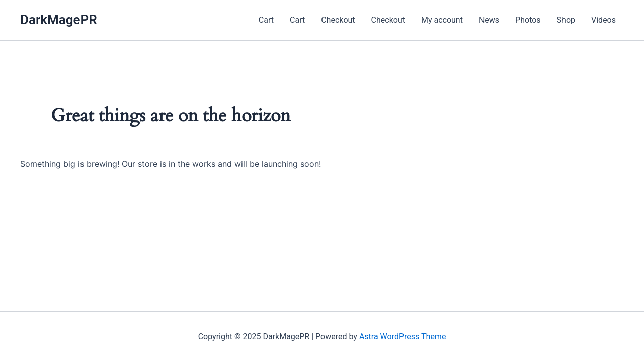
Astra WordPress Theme (403, 337)
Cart (266, 20)
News (489, 20)
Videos (603, 20)
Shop (566, 20)
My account (442, 20)
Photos (528, 20)
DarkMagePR (59, 20)
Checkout (338, 20)
